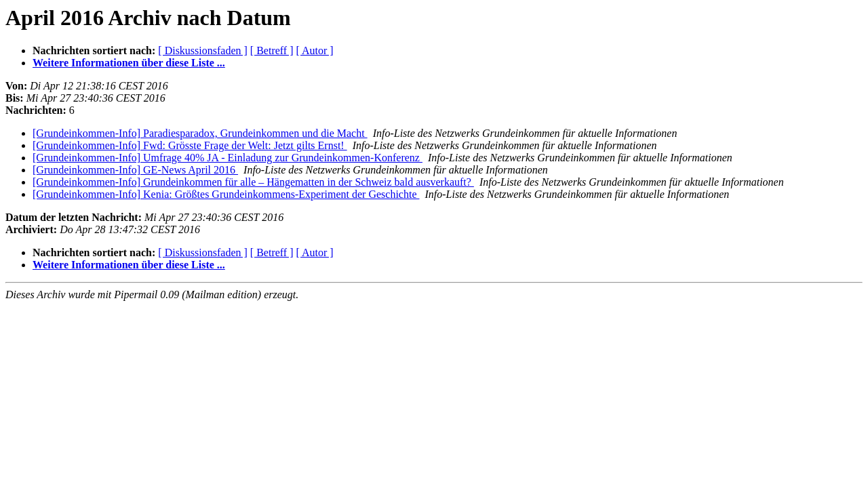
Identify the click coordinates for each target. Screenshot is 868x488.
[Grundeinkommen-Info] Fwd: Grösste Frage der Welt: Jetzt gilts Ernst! (190, 145)
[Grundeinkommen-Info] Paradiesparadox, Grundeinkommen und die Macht (200, 133)
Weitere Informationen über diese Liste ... (129, 63)
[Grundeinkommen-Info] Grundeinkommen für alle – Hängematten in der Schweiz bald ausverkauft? (253, 182)
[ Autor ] (315, 50)
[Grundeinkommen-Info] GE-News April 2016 (135, 170)
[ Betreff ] (272, 50)
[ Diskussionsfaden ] (203, 50)
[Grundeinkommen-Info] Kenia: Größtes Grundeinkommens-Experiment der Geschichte (226, 194)
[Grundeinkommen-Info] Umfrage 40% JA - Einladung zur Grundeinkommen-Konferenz (228, 158)
